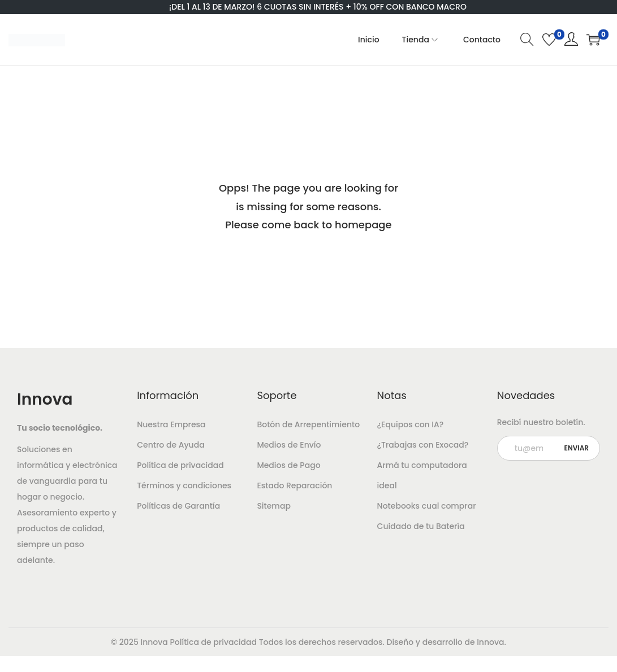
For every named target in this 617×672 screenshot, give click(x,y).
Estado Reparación (294, 485)
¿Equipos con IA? (411, 424)
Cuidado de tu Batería (421, 526)
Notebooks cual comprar (427, 506)
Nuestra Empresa (171, 424)
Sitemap (274, 506)
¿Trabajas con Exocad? (423, 445)
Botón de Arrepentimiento (308, 424)
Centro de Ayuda (171, 445)
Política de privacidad (180, 465)
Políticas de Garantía (178, 506)
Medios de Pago (288, 465)
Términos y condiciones (184, 485)
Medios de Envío (289, 445)
